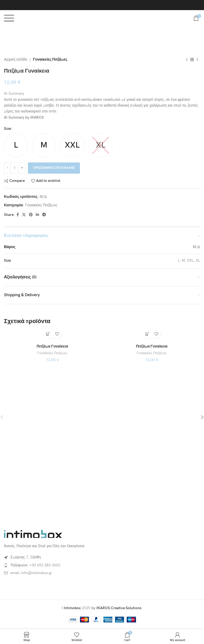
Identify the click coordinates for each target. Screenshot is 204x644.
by (116, 608)
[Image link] (33, 534)
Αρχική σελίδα (16, 59)
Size (7, 129)
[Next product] (197, 60)
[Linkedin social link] (37, 215)
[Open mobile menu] (9, 18)
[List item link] (52, 565)
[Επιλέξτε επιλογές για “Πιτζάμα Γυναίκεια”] (48, 334)
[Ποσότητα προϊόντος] (15, 168)
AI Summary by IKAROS (24, 117)
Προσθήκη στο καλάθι (54, 168)
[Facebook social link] (18, 215)
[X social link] (24, 215)
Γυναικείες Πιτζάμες (50, 59)
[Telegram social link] (44, 215)
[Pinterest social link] (31, 215)
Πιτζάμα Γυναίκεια (52, 346)
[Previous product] (187, 60)
